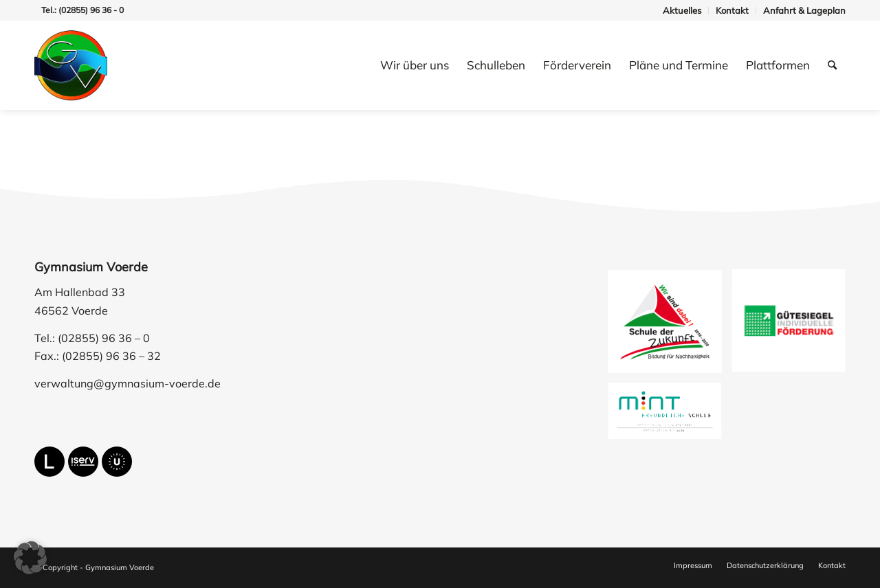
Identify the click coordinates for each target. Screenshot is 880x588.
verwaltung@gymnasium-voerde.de (128, 383)
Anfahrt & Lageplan (804, 10)
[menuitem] (682, 11)
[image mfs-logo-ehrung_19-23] (670, 418)
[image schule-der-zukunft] (670, 327)
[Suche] (832, 65)
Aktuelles (682, 10)
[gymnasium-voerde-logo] (71, 65)
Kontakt (732, 10)
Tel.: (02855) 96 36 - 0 (82, 10)
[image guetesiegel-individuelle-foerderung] (794, 327)
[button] (30, 558)
